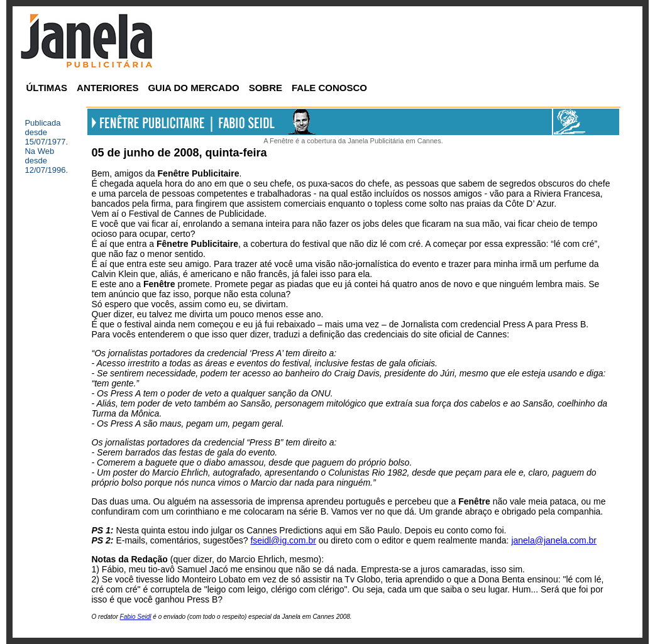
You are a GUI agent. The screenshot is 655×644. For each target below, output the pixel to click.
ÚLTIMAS (47, 88)
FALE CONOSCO (329, 88)
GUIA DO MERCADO (193, 88)
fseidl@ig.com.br (283, 540)
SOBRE (266, 88)
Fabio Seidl (136, 617)
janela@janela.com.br (554, 540)
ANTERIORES (107, 88)
